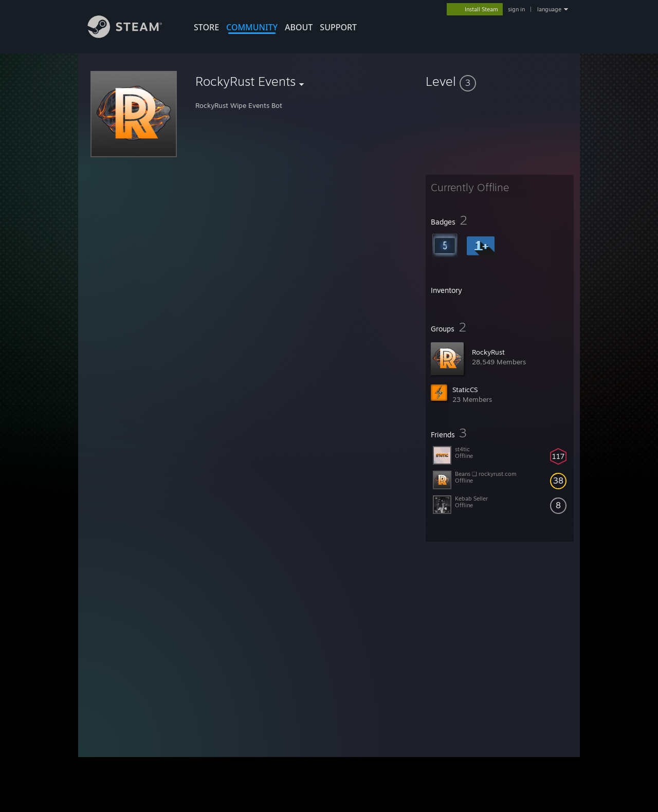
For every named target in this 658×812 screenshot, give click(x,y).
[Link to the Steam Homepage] (133, 35)
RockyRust (488, 352)
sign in (516, 9)
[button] (500, 81)
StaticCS (465, 390)
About (299, 27)
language (549, 9)
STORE (206, 27)
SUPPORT (338, 27)
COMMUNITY (252, 27)
